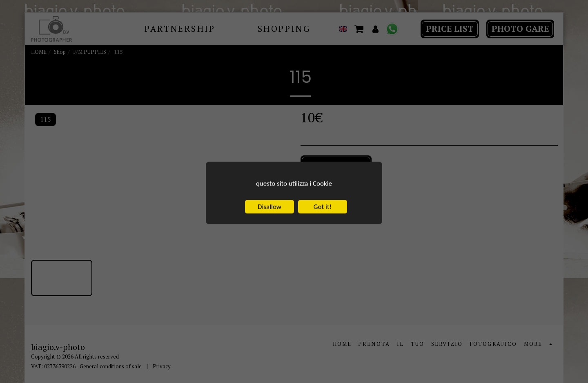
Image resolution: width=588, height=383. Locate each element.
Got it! (323, 233)
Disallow (269, 233)
